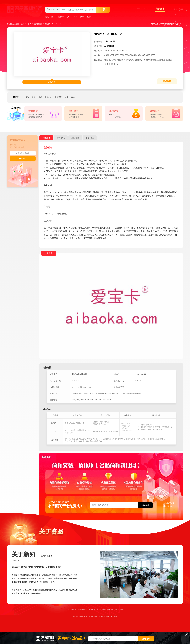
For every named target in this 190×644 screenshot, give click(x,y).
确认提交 (23, 159)
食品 (89, 17)
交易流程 (179, 9)
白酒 (75, 17)
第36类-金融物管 (35, 24)
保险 (27, 97)
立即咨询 (146, 639)
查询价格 (167, 81)
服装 (53, 17)
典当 (73, 97)
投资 (40, 97)
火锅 (82, 17)
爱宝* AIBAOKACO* (54, 24)
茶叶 (69, 17)
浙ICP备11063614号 (115, 610)
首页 (22, 24)
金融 (34, 97)
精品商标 (142, 9)
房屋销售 (58, 97)
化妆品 (61, 17)
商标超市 (160, 9)
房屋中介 (48, 97)
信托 (66, 97)
